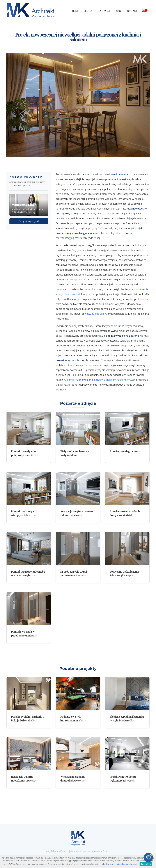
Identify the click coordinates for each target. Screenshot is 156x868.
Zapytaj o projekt (29, 221)
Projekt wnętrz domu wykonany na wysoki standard (123, 780)
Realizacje (104, 11)
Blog (119, 11)
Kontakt (132, 11)
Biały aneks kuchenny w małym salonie (75, 453)
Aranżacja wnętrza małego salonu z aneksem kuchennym (77, 515)
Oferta (88, 11)
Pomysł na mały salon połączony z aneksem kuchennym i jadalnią (24, 455)
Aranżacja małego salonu (125, 451)
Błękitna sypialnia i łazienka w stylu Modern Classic (127, 718)
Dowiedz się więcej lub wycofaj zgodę (122, 864)
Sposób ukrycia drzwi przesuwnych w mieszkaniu (77, 573)
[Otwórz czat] (148, 857)
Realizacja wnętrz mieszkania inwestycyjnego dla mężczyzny (28, 780)
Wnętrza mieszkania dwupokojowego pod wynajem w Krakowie (73, 780)
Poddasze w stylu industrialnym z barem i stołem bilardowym (75, 720)
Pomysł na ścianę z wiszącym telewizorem (25, 513)
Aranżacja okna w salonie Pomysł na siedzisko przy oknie (125, 515)
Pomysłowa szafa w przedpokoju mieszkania (26, 633)
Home (75, 11)
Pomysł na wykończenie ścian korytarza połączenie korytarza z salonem (126, 575)
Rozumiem (146, 864)
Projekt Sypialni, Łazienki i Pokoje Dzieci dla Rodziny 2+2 (27, 720)
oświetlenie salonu (97, 314)
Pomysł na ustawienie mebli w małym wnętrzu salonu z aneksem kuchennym (28, 575)
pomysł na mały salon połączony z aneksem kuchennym (98, 380)
